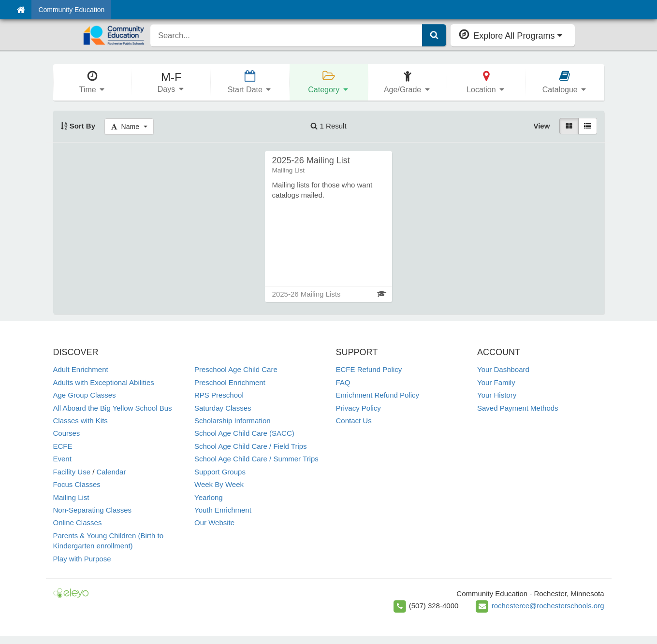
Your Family (496, 382)
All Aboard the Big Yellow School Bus (113, 408)
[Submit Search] (434, 35)
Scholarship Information (233, 421)
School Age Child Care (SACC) (244, 433)
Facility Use (72, 472)
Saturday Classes (223, 408)
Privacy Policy (358, 408)
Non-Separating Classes (93, 510)
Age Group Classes (85, 395)
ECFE (63, 446)
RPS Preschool (219, 395)
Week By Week (219, 484)
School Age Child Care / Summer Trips (256, 459)
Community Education (71, 10)
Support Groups (220, 472)
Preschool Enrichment (230, 382)
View (541, 126)
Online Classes (78, 522)
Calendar (111, 472)
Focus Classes (77, 484)
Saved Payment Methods (518, 408)
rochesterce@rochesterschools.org (548, 606)
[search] (286, 35)
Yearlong (209, 497)
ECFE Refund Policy (369, 369)
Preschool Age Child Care (236, 369)
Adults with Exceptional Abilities (104, 382)
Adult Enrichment (81, 369)
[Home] (21, 10)
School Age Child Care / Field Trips (251, 446)
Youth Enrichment (223, 510)
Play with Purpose (82, 559)
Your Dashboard (503, 369)
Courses (67, 433)
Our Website (214, 522)
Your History (497, 395)
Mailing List (71, 497)
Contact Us (354, 421)
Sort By (78, 126)
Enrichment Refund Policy (378, 395)
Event (62, 459)
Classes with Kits (80, 421)
